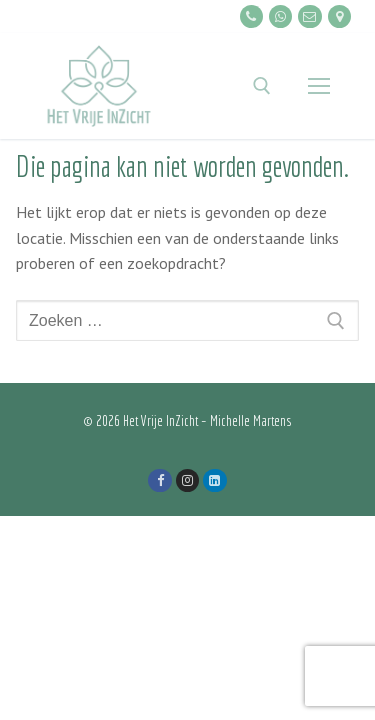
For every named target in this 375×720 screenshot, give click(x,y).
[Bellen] (251, 16)
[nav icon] (319, 86)
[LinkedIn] (214, 480)
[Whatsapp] (280, 16)
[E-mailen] (309, 16)
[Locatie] (339, 16)
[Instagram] (187, 480)
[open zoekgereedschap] (262, 86)
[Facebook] (159, 480)
